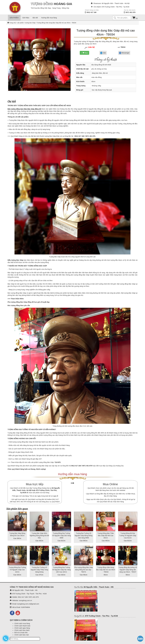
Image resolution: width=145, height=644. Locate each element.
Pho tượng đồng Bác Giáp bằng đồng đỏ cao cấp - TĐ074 (84, 570)
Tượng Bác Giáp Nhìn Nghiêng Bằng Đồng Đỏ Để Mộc (39, 536)
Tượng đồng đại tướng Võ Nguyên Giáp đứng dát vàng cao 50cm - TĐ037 (128, 570)
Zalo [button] (103, 53)
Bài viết (35, 18)
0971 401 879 (130, 12)
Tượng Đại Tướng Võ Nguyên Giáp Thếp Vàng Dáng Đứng (39, 570)
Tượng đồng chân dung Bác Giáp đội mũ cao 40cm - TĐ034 (106, 570)
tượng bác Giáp (30, 23)
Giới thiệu (26, 18)
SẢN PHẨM (14, 18)
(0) (135, 18)
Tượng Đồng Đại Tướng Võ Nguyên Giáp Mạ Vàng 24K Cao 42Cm (61, 570)
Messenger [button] (124, 53)
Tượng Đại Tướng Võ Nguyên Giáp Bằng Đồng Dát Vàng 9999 (83, 536)
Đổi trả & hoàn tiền (21, 633)
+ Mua (84, 53)
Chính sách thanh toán (22, 626)
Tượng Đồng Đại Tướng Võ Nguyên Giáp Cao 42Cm (17, 570)
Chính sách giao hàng (22, 628)
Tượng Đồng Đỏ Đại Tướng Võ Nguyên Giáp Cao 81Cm (128, 536)
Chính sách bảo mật (22, 635)
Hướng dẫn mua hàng (49, 18)
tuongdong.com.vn (25, 600)
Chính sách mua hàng (22, 623)
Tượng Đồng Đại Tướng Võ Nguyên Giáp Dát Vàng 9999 (61, 536)
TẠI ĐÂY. (58, 462)
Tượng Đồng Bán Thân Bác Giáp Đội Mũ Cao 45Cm (106, 536)
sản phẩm (20, 23)
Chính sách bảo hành (22, 630)
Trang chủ (13, 23)
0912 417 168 (92, 12)
